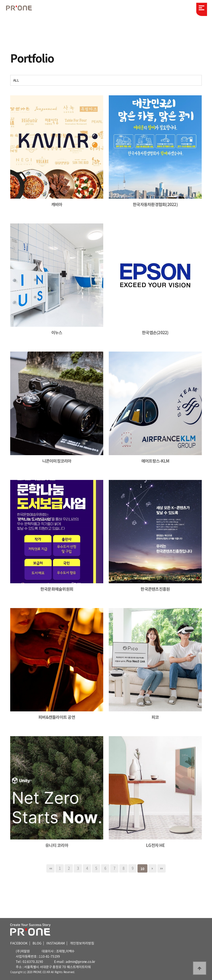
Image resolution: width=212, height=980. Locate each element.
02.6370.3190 (33, 962)
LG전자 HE (155, 845)
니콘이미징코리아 (57, 461)
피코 (155, 717)
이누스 (57, 333)
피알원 (22, 9)
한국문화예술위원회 (57, 589)
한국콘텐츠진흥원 (155, 589)
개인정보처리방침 (82, 943)
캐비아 (57, 204)
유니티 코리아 (57, 845)
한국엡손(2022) (155, 333)
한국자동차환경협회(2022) (155, 204)
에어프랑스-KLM (155, 461)
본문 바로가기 (0, 0)
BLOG (37, 943)
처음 (51, 868)
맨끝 (161, 868)
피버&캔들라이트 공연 (57, 717)
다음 (152, 868)
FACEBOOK (19, 943)
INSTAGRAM (56, 943)
